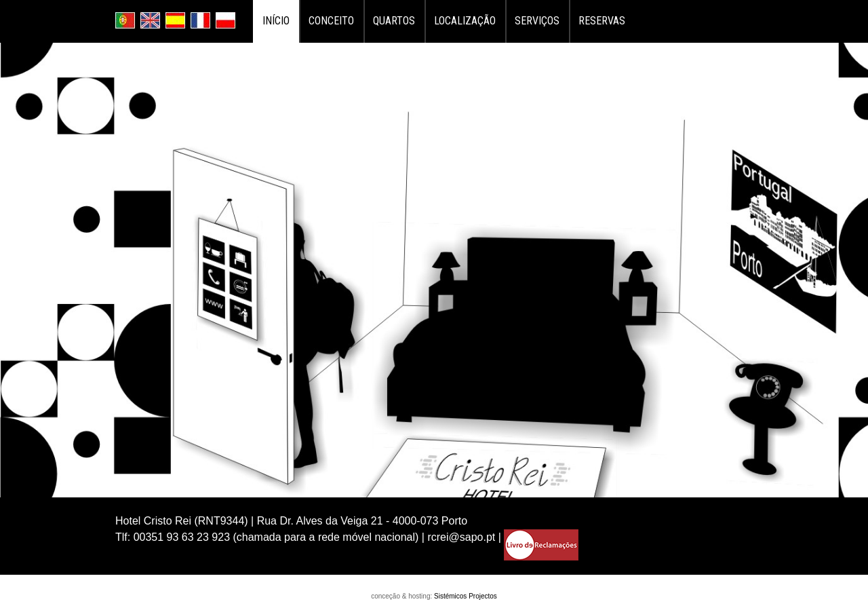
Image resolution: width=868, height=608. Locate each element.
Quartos (394, 21)
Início (276, 21)
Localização (465, 21)
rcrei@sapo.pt (461, 537)
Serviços (537, 21)
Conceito (331, 21)
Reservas (602, 21)
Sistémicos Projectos (466, 596)
